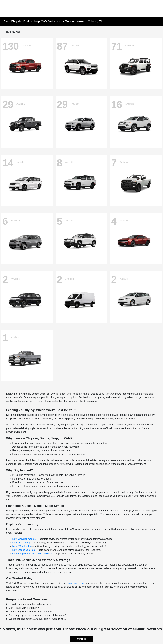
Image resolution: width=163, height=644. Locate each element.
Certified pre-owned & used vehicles (32, 554)
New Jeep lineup (21, 543)
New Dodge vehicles (24, 550)
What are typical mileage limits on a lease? (32, 612)
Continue (81, 639)
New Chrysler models (24, 539)
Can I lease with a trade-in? (24, 608)
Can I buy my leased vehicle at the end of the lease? (37, 615)
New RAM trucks (21, 546)
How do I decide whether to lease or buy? (31, 604)
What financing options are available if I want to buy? (37, 619)
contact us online (75, 583)
